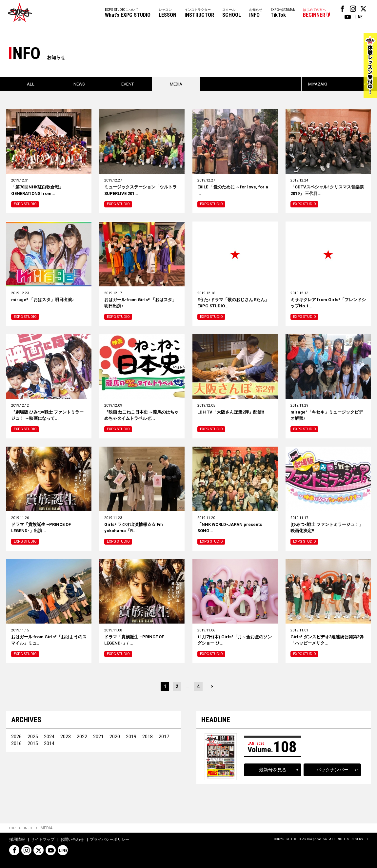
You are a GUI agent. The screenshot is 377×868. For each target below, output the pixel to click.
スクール (232, 13)
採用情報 (17, 840)
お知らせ (256, 13)
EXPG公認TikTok (283, 13)
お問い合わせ (72, 840)
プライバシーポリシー (109, 840)
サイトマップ (43, 840)
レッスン (168, 13)
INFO (28, 829)
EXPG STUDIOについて (128, 13)
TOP (12, 829)
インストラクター (199, 13)
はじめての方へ (314, 13)
